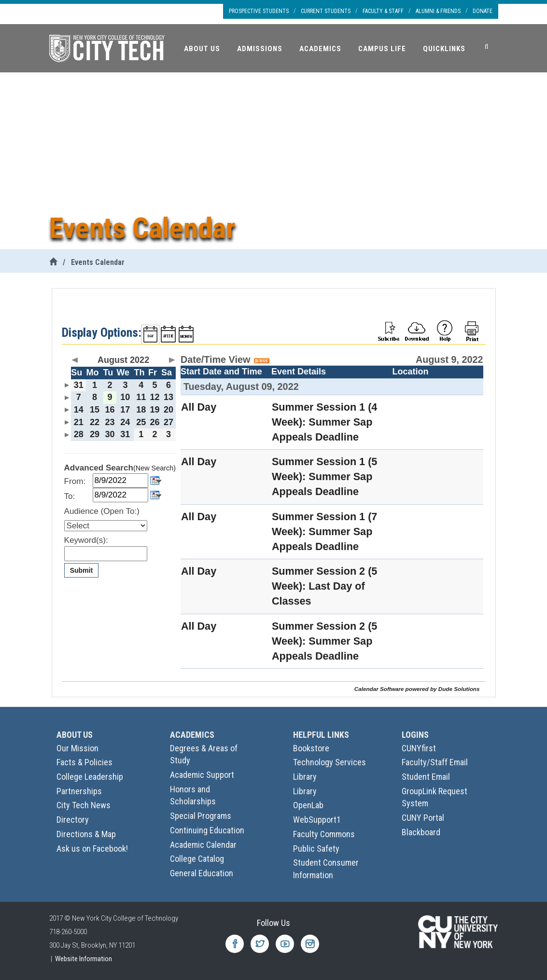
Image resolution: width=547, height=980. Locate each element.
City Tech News (84, 805)
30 (110, 434)
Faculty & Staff (383, 11)
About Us (202, 49)
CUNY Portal (423, 818)
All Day (199, 407)
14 (79, 410)
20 (168, 410)
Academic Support (202, 775)
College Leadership (90, 777)
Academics (320, 49)
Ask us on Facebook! (92, 849)
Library (305, 777)
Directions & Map (86, 834)
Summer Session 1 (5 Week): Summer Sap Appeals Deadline (324, 476)
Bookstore (311, 748)
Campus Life (382, 49)
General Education (202, 873)
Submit (81, 570)
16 (110, 410)
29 (95, 434)
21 (79, 422)
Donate (483, 11)
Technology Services (330, 762)
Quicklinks (444, 49)
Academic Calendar (203, 845)
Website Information (84, 959)
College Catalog (197, 859)
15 (95, 410)
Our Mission (77, 748)
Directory (73, 820)
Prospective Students (259, 11)
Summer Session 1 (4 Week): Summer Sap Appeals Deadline (324, 422)
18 (141, 410)
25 (141, 422)
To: (70, 496)
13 (168, 397)
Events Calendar (98, 262)
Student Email (426, 777)
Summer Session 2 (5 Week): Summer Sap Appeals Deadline (324, 641)
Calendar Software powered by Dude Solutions (417, 689)
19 (155, 410)
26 (155, 422)
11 (141, 397)
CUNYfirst (419, 748)
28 (79, 434)
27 (168, 422)
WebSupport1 (317, 820)
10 (125, 397)
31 (79, 385)
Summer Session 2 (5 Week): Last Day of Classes (324, 586)
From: (75, 481)
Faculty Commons (324, 834)
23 (110, 422)
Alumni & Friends (438, 11)
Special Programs (201, 816)
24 (125, 422)
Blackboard (421, 832)
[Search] (487, 47)
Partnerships (79, 791)
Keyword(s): (86, 540)
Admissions (260, 49)
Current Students (326, 11)
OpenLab (308, 805)
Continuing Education (207, 830)
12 (155, 397)
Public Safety (316, 849)
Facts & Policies (84, 762)
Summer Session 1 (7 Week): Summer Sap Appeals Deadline (324, 531)
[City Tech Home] (53, 262)
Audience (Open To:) (102, 511)
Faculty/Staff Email (435, 762)
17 (125, 410)
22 (95, 422)
